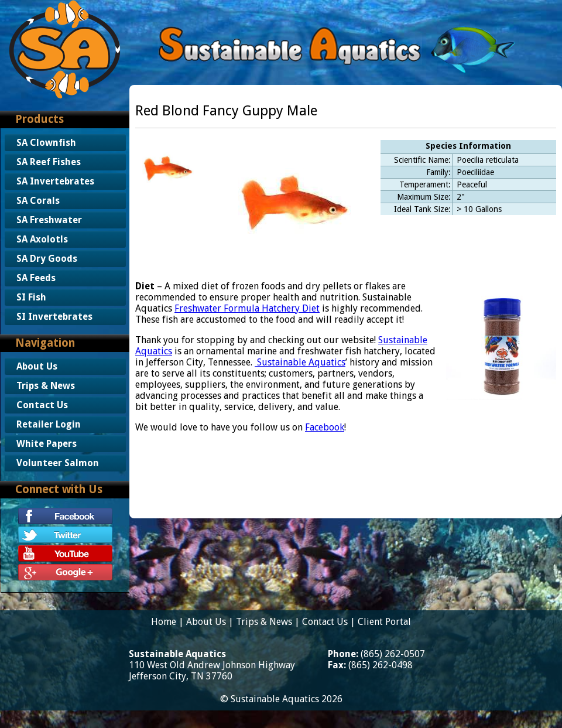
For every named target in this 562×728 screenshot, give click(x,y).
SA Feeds (36, 278)
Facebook (325, 427)
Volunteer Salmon (58, 463)
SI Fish (31, 297)
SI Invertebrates (54, 317)
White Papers (47, 444)
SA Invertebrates (55, 181)
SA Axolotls (42, 239)
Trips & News (46, 386)
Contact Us (42, 405)
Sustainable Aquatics (300, 362)
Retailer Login (49, 424)
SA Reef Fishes (49, 162)
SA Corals (38, 201)
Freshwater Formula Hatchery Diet (247, 308)
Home (164, 622)
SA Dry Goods (47, 259)
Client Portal (384, 622)
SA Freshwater (49, 220)
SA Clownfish (46, 143)
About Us (37, 366)
